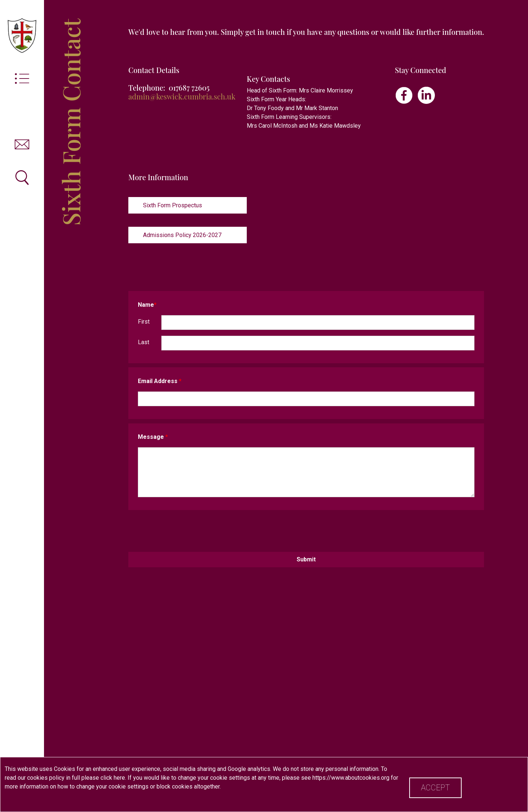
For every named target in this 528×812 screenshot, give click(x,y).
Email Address (160, 381)
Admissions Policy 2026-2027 (182, 235)
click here (113, 778)
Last (144, 342)
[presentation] (306, 529)
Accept (435, 788)
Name (147, 305)
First (144, 322)
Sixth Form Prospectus (173, 205)
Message (153, 437)
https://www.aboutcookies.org (351, 778)
